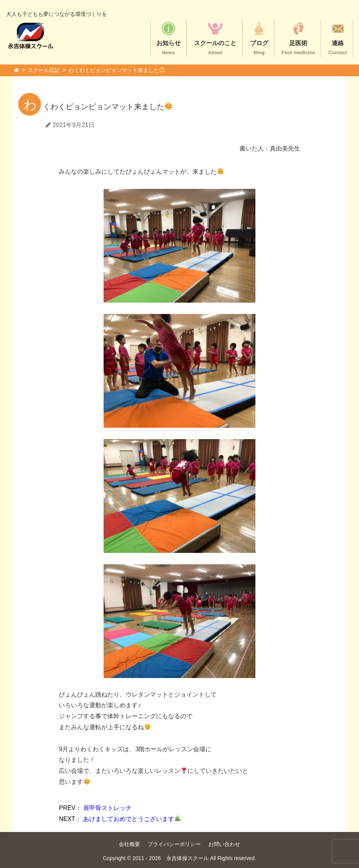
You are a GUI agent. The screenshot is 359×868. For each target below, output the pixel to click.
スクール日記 (44, 70)
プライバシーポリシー (174, 844)
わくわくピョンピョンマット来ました (117, 70)
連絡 (338, 38)
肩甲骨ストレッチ (95, 808)
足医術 (298, 38)
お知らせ (168, 38)
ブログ (259, 38)
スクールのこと (215, 38)
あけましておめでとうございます (120, 819)
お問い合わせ (224, 844)
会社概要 (129, 844)
